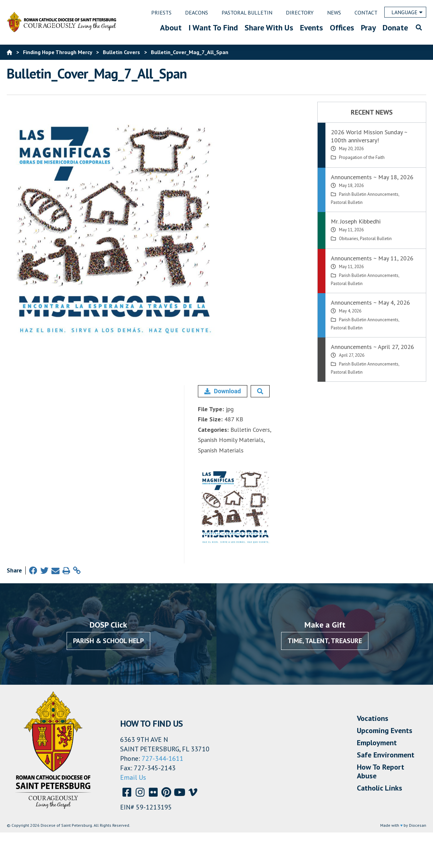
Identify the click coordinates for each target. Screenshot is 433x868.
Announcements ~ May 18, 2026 (372, 177)
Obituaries (349, 239)
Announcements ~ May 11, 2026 (372, 258)
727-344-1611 (163, 758)
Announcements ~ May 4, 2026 (370, 302)
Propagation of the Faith (362, 157)
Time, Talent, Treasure (325, 641)
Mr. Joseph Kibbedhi (356, 221)
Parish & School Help (108, 641)
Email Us (133, 777)
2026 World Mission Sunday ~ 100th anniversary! (369, 136)
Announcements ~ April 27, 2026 (372, 347)
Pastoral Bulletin (347, 202)
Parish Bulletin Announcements (369, 194)
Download (223, 391)
